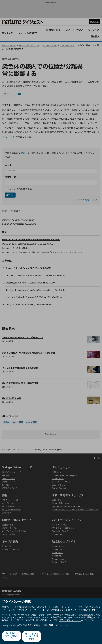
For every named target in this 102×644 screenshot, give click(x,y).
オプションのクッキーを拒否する (32, 637)
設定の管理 (48, 626)
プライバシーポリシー (70, 621)
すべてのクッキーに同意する (11, 637)
